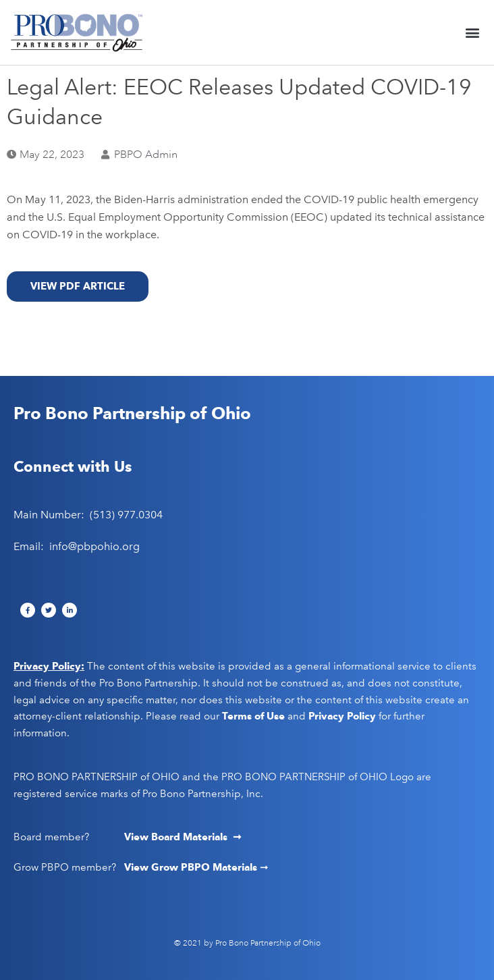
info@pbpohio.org (94, 546)
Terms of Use (253, 716)
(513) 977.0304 (126, 515)
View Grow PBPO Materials (192, 867)
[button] (473, 32)
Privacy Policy (342, 716)
